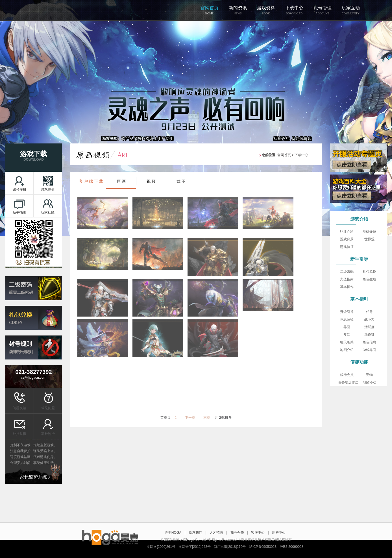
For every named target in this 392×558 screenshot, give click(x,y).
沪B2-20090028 (291, 547)
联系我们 (195, 533)
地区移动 (369, 382)
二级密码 (347, 272)
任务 (369, 312)
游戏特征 (347, 247)
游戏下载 (34, 156)
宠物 (369, 375)
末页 (207, 418)
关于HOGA (173, 533)
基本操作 (347, 287)
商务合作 (237, 533)
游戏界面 (369, 350)
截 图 (181, 181)
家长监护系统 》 (36, 477)
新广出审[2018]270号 (230, 547)
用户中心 (279, 533)
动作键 (369, 335)
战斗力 (369, 319)
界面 (347, 327)
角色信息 (369, 342)
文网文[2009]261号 (161, 547)
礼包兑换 (369, 272)
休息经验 (347, 319)
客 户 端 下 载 (91, 181)
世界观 (369, 239)
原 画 (121, 181)
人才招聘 (216, 533)
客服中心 (258, 533)
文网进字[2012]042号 (194, 547)
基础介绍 (369, 232)
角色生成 (369, 279)
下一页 (190, 418)
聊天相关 (347, 342)
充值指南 (347, 279)
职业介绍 (347, 232)
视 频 (151, 181)
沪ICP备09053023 (263, 547)
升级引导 (347, 312)
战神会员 (347, 375)
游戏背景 (347, 239)
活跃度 (369, 327)
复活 (347, 335)
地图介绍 (347, 350)
